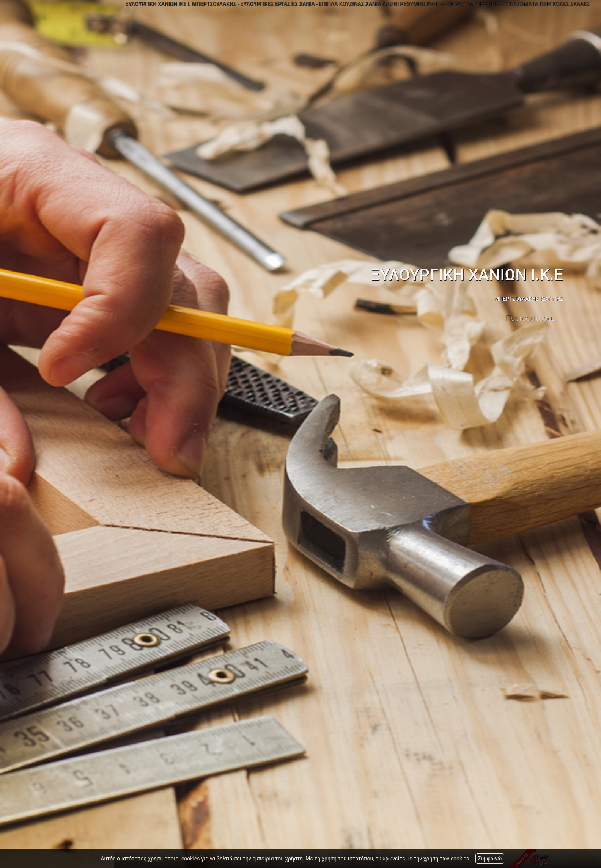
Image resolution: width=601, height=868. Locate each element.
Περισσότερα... (531, 318)
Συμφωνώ (490, 859)
